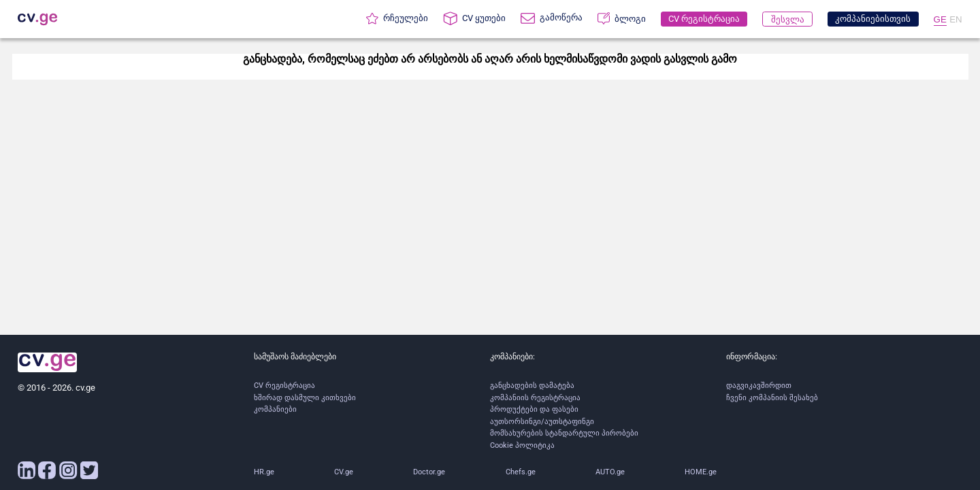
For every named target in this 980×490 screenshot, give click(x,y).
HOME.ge (701, 472)
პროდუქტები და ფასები (534, 409)
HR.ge (264, 472)
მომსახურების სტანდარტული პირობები (564, 433)
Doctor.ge (429, 472)
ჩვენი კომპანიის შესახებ (772, 398)
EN (956, 19)
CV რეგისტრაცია (284, 386)
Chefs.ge (521, 472)
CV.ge (344, 472)
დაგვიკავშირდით (759, 386)
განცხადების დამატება (532, 386)
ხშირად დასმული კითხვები (305, 398)
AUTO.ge (610, 472)
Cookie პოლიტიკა (522, 445)
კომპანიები (275, 409)
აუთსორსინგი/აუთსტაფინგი (542, 422)
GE (940, 19)
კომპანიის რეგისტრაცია (535, 398)
